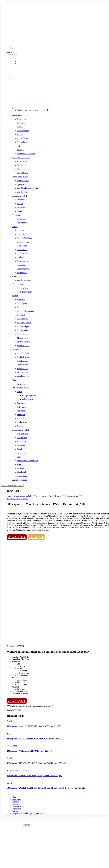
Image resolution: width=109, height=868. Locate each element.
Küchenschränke (24, 323)
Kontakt (15, 804)
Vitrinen (20, 468)
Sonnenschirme (23, 269)
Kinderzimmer (18, 284)
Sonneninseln (22, 265)
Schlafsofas (22, 453)
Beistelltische (22, 434)
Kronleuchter (22, 361)
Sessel (20, 457)
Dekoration (22, 119)
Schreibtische (22, 173)
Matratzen (21, 415)
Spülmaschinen (23, 346)
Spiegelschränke (24, 184)
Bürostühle (21, 165)
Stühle (20, 211)
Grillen (20, 257)
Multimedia (17, 380)
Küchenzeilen (23, 330)
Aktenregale (22, 161)
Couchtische (22, 438)
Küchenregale (23, 319)
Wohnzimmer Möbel (20, 430)
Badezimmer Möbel (20, 177)
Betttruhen (21, 407)
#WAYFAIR (16, 710)
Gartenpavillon (23, 242)
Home (9, 496)
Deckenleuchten (24, 357)
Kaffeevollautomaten (26, 311)
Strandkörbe (22, 273)
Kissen (20, 134)
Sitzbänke (21, 207)
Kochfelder (22, 315)
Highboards (22, 441)
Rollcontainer (23, 169)
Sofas (19, 465)
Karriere (15, 802)
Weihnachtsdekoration (26, 154)
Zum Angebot (17, 537)
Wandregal (21, 472)
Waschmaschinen (24, 280)
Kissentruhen (22, 261)
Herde (19, 307)
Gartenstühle (22, 250)
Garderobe (21, 219)
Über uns (16, 797)
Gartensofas (22, 246)
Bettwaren (21, 403)
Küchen (15, 296)
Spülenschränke (23, 342)
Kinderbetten (22, 288)
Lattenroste (22, 411)
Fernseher (21, 384)
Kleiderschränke (24, 418)
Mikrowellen (22, 338)
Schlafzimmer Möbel (21, 388)
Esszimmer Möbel (19, 196)
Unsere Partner (18, 806)
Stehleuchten (22, 369)
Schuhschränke (23, 223)
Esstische (21, 200)
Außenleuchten (23, 353)
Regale (20, 449)
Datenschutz (17, 811)
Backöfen (21, 300)
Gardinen (21, 123)
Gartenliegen (22, 234)
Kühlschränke (23, 334)
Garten (15, 227)
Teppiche (21, 150)
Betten (20, 392)
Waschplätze (22, 192)
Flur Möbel (16, 215)
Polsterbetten (27, 399)
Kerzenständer (23, 131)
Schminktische (23, 142)
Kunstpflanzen (23, 138)
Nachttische (22, 422)
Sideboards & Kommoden (28, 461)
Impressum (16, 809)
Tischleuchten (23, 372)
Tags (9, 710)
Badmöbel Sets (23, 181)
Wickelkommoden (25, 292)
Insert (30, 826)
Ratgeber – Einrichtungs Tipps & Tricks (28, 813)
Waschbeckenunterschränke (28, 188)
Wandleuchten (23, 376)
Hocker (20, 204)
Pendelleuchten (23, 365)
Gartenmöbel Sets (24, 238)
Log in (9, 52)
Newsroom (16, 800)
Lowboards (22, 445)
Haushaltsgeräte (18, 276)
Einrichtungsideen (19, 480)
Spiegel (20, 146)
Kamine (20, 127)
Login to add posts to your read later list (33, 110)
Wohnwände (22, 476)
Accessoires (17, 115)
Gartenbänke (22, 230)
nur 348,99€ (36, 537)
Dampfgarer (22, 303)
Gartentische (22, 253)
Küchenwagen (23, 326)
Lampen (15, 349)
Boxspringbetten (29, 395)
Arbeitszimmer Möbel (21, 158)
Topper (20, 426)
